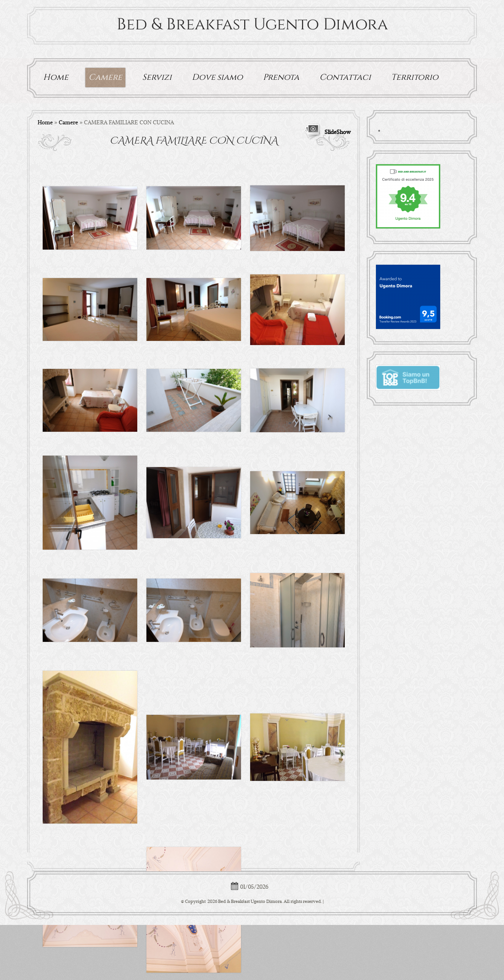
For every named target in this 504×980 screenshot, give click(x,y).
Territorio (415, 78)
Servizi (157, 78)
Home (56, 78)
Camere (105, 78)
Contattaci (345, 78)
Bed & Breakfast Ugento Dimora (252, 25)
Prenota (281, 78)
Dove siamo (217, 78)
